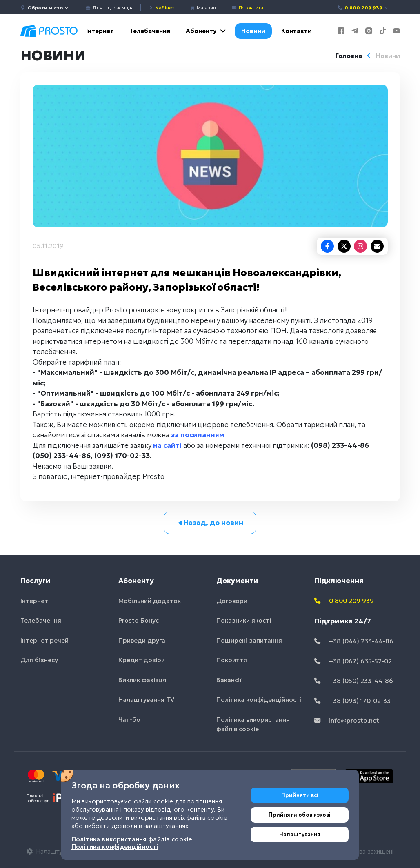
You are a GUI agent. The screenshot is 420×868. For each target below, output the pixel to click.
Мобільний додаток (150, 601)
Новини (253, 31)
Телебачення (150, 31)
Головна (349, 56)
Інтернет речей (44, 640)
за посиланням (198, 435)
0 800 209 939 (363, 8)
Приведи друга (142, 640)
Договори (232, 601)
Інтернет (100, 31)
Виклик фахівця (142, 680)
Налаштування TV (146, 700)
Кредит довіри (142, 660)
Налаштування (300, 834)
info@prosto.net (347, 720)
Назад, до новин (210, 523)
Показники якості (244, 620)
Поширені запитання (249, 640)
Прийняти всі (300, 795)
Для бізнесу (39, 660)
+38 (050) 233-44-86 (354, 681)
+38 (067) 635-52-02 (353, 661)
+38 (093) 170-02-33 (352, 701)
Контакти (297, 31)
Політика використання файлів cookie (253, 724)
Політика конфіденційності (259, 700)
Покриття (232, 660)
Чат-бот (131, 720)
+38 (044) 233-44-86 (354, 641)
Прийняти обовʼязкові (300, 815)
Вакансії (229, 680)
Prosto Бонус (139, 620)
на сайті (167, 445)
